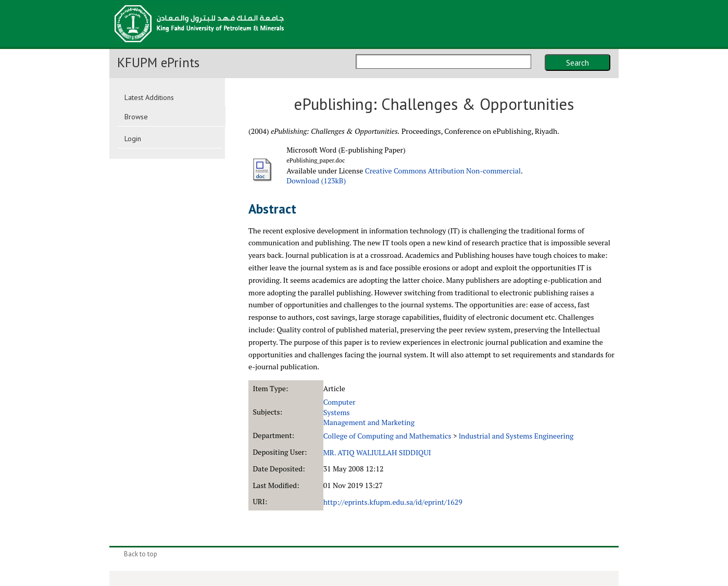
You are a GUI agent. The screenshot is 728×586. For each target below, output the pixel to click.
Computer (340, 402)
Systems (337, 412)
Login (133, 139)
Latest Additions (149, 97)
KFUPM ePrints (158, 63)
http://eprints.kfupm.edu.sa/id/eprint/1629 (393, 502)
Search (578, 63)
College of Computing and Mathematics (387, 436)
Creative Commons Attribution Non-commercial (443, 171)
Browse (136, 117)
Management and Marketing (369, 422)
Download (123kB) (316, 180)
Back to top (141, 554)
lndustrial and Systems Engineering (516, 436)
